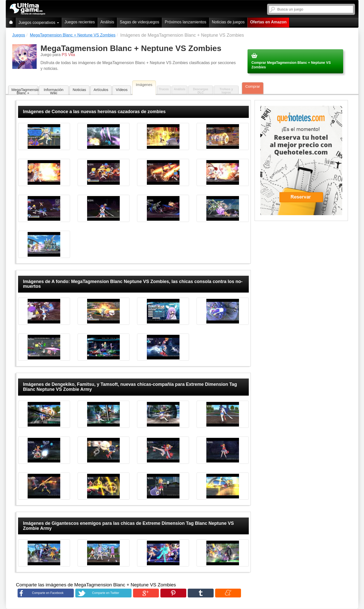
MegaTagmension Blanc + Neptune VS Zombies (25, 91)
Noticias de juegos (228, 22)
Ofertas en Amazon (268, 22)
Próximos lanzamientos (185, 22)
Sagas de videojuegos (139, 22)
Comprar (253, 86)
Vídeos (122, 90)
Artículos (101, 90)
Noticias (79, 90)
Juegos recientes (80, 22)
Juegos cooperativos (39, 22)
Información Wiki (53, 91)
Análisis (107, 22)
